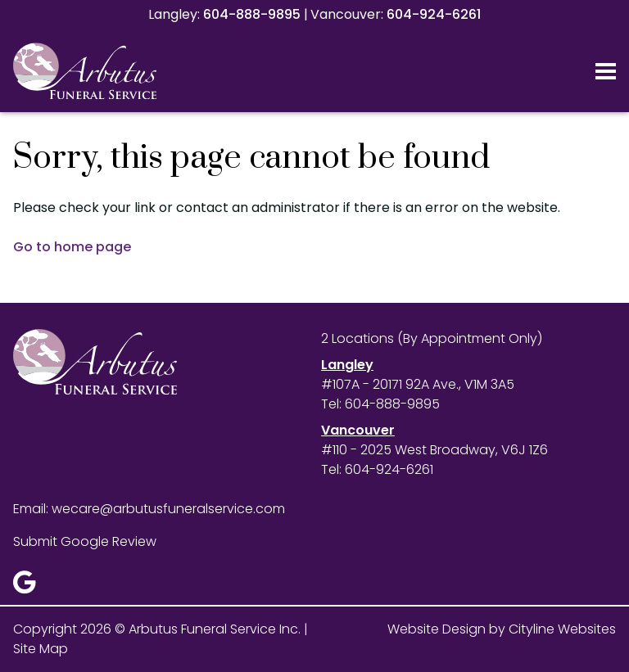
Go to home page (72, 247)
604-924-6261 (434, 14)
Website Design (437, 629)
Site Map (41, 649)
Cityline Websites (562, 629)
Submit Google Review (85, 541)
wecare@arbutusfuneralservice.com (168, 509)
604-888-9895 (252, 14)
